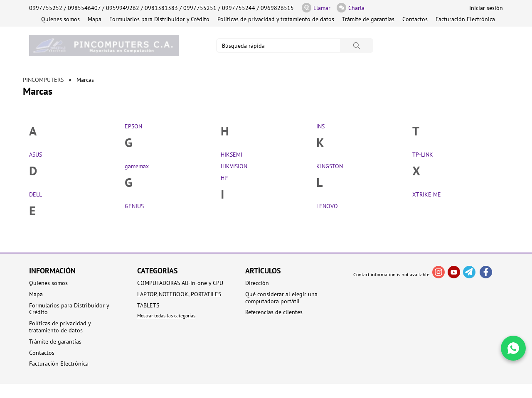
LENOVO (327, 206)
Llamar (316, 8)
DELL (36, 194)
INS (320, 126)
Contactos (415, 19)
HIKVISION (234, 166)
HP (224, 178)
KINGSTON (330, 166)
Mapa (95, 19)
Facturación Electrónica (465, 19)
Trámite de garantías (368, 19)
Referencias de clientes (274, 312)
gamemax (137, 166)
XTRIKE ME (427, 194)
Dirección (257, 283)
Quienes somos (60, 19)
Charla (351, 8)
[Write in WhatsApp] (513, 348)
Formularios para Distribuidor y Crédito (159, 19)
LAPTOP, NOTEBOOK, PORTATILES (179, 294)
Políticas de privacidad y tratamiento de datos (276, 19)
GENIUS (134, 206)
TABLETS (148, 306)
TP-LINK (423, 155)
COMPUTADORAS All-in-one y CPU (180, 283)
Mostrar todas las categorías (166, 316)
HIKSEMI (232, 155)
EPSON (133, 126)
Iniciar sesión (486, 8)
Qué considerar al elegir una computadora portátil (281, 298)
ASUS (36, 155)
